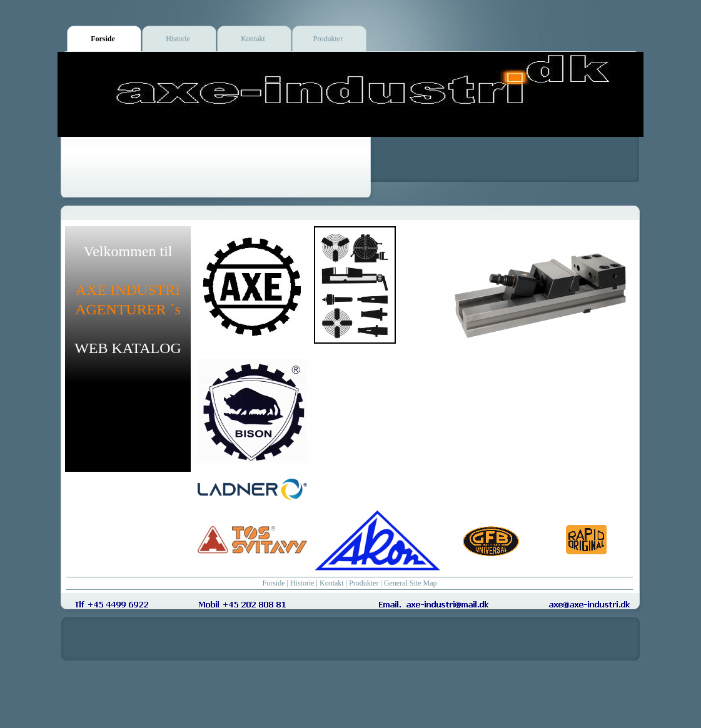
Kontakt (332, 583)
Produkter (364, 583)
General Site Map (411, 583)
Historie (302, 583)
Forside (274, 583)
